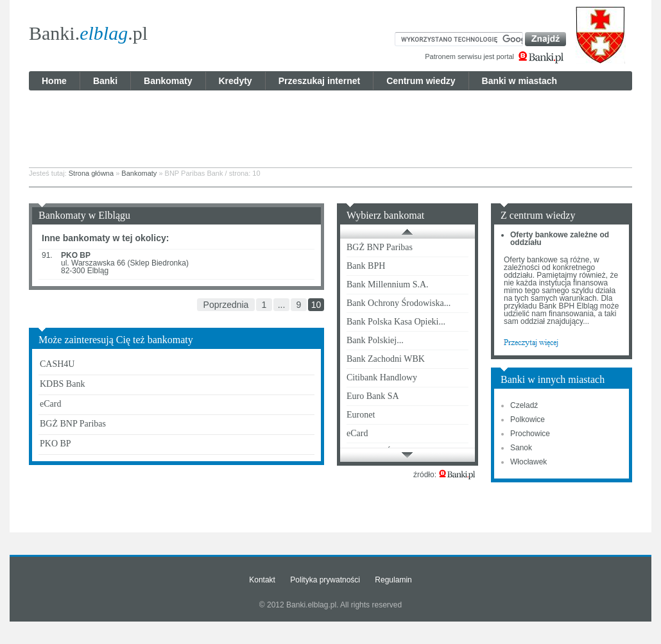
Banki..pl (88, 33)
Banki (105, 81)
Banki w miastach (520, 81)
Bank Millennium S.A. (388, 284)
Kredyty (236, 81)
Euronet (361, 415)
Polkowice (528, 419)
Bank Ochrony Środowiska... (399, 303)
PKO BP (56, 444)
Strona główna (91, 173)
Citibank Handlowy (382, 377)
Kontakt (262, 580)
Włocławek (528, 462)
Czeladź (524, 405)
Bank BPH (366, 266)
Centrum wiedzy (421, 81)
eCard (50, 404)
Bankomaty (168, 81)
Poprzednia (226, 305)
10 (316, 305)
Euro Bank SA (373, 396)
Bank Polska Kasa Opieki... (396, 322)
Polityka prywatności (325, 580)
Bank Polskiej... (375, 340)
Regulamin (393, 580)
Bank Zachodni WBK (386, 359)
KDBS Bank (62, 384)
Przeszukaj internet (320, 81)
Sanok (521, 448)
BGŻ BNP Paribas (73, 424)
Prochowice (530, 434)
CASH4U (57, 364)
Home (54, 81)
